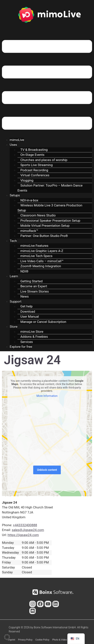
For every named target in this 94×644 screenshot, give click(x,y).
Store (14, 327)
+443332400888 (25, 525)
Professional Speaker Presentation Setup (50, 221)
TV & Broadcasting (34, 150)
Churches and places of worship (44, 160)
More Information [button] (47, 396)
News (25, 296)
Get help (26, 306)
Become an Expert (34, 286)
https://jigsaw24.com (23, 535)
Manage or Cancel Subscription (43, 322)
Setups (15, 195)
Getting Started (31, 281)
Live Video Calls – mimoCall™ (42, 261)
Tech (13, 241)
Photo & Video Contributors (66, 640)
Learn (14, 276)
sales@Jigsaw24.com (28, 530)
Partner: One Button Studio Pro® (44, 236)
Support (16, 301)
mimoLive (17, 140)
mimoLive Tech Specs (36, 256)
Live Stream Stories (35, 291)
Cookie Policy (42, 640)
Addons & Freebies (34, 337)
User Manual (30, 316)
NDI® (24, 271)
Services (27, 342)
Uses (13, 145)
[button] (47, 86)
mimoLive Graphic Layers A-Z (42, 251)
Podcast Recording (34, 170)
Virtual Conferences (35, 175)
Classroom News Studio (38, 215)
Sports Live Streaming (37, 165)
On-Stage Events (32, 155)
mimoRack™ (29, 231)
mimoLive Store (32, 332)
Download (28, 311)
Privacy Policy (25, 640)
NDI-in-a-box (29, 200)
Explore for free (21, 347)
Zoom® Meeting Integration (41, 266)
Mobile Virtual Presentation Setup (45, 226)
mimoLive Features (34, 246)
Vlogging (27, 180)
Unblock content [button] (47, 470)
